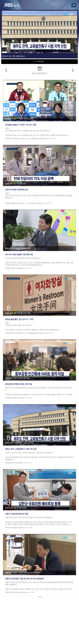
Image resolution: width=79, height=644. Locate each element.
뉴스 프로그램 (39, 62)
